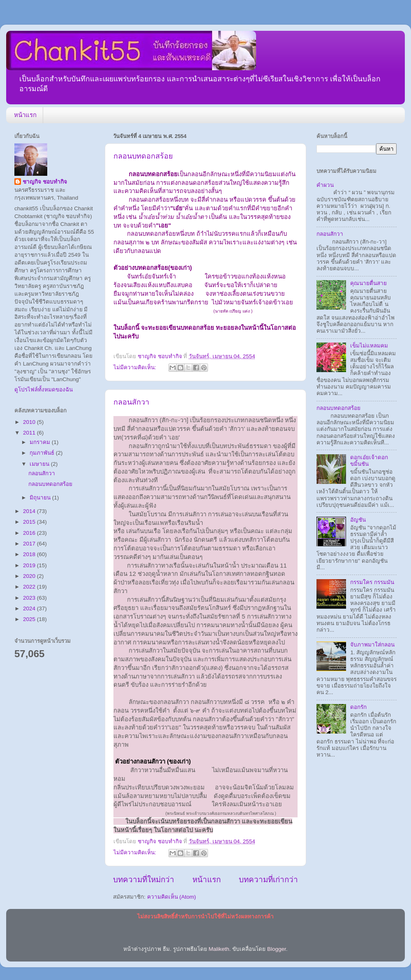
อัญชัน (358, 520)
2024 (30, 608)
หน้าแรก (25, 115)
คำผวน (325, 185)
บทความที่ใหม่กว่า (144, 880)
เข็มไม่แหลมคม (369, 346)
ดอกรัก (358, 707)
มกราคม (41, 442)
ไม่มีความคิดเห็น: (136, 367)
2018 (30, 554)
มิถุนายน (41, 498)
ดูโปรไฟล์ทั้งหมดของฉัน (44, 390)
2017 (30, 544)
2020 (30, 576)
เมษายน (40, 464)
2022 (30, 587)
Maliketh (219, 949)
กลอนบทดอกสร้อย (143, 156)
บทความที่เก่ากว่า (268, 880)
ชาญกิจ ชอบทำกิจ (45, 182)
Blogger (277, 949)
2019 (30, 565)
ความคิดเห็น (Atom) (172, 897)
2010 (30, 422)
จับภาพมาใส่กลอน (372, 645)
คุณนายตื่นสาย (368, 283)
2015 (30, 522)
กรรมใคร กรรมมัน (372, 582)
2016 (30, 533)
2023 (30, 598)
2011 (30, 433)
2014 (30, 511)
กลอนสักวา (131, 402)
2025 (30, 619)
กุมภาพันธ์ (43, 453)
